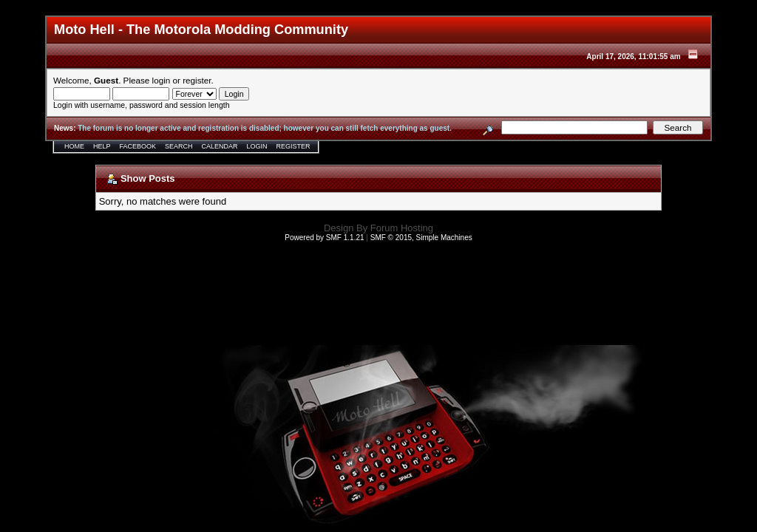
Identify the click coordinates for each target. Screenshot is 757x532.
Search (179, 146)
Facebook (138, 146)
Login (257, 146)
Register (293, 146)
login (162, 80)
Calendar (220, 146)
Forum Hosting (402, 228)
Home (74, 146)
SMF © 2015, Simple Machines (421, 238)
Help (102, 146)
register (197, 80)
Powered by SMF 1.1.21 (324, 238)
